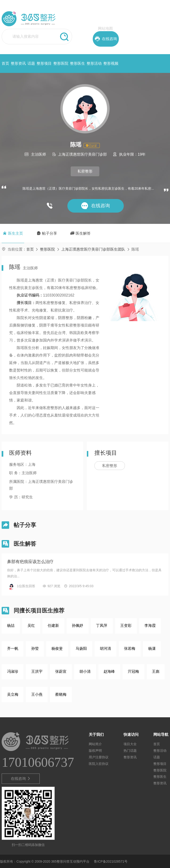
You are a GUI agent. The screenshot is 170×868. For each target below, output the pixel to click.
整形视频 (111, 63)
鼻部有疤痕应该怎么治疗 (30, 562)
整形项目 (44, 63)
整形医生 (77, 63)
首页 (5, 63)
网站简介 (95, 744)
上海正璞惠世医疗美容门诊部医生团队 (93, 249)
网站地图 (105, 28)
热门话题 (130, 751)
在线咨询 (21, 779)
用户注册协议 (99, 757)
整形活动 (94, 63)
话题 (31, 63)
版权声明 (95, 751)
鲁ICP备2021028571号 (111, 861)
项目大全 (130, 744)
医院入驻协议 (99, 764)
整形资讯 (18, 63)
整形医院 (61, 63)
